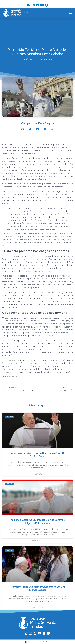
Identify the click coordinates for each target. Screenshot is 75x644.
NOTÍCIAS (27, 59)
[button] (71, 13)
